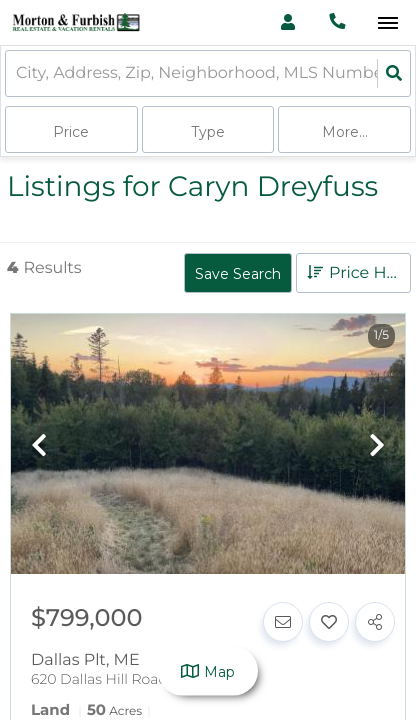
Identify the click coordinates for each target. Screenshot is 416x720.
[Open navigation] (387, 23)
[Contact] (283, 622)
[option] (208, 445)
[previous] (39, 446)
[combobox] (18, 73)
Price (71, 132)
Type (208, 132)
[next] (377, 446)
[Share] (375, 622)
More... (345, 132)
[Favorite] (329, 622)
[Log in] (287, 22)
